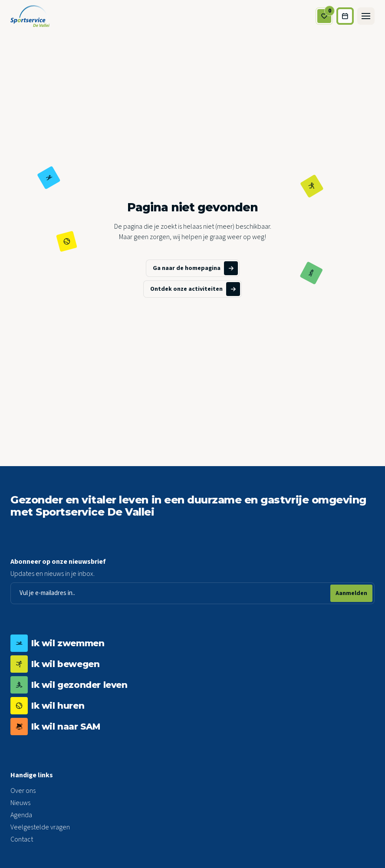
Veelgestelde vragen (40, 827)
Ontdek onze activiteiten (195, 289)
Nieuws (20, 803)
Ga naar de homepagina (195, 268)
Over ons (23, 791)
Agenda (21, 815)
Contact (22, 839)
